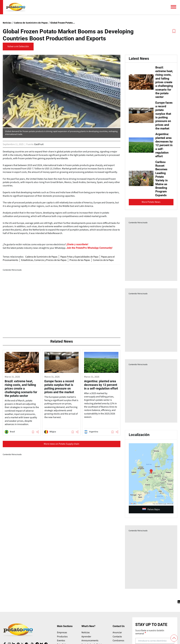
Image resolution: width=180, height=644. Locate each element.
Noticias (86, 634)
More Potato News (151, 204)
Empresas (62, 634)
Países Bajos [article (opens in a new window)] (151, 511)
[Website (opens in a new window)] (89, 248)
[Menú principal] (175, 7)
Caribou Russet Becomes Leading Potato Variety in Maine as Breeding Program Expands (162, 181)
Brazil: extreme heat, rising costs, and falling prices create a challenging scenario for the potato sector (164, 84)
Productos (62, 639)
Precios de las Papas (80, 260)
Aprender (86, 639)
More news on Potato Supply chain (61, 444)
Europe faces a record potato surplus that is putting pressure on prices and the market (164, 119)
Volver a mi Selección (18, 46)
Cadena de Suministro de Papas (42, 257)
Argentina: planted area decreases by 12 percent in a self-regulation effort (164, 148)
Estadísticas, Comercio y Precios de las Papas (44, 260)
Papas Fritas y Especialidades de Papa (80, 257)
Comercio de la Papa (104, 260)
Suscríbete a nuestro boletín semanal (150, 634)
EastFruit (39, 144)
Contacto (117, 639)
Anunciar (117, 634)
